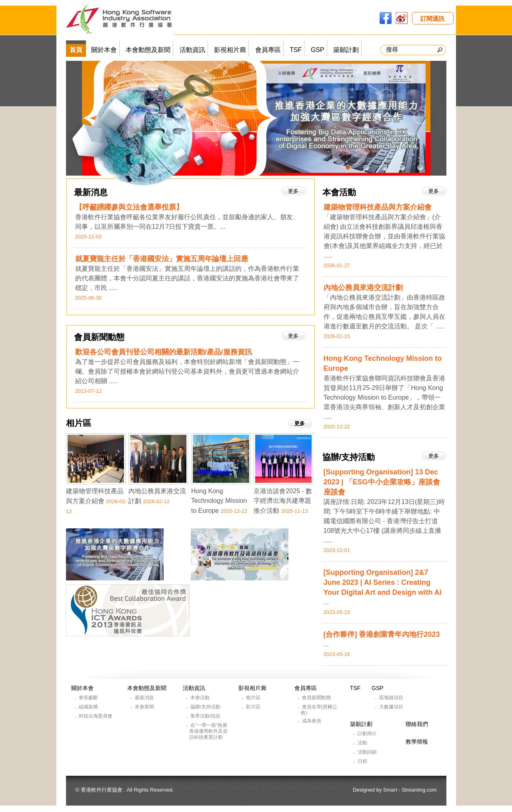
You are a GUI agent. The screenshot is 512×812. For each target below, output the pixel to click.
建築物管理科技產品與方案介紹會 (378, 207)
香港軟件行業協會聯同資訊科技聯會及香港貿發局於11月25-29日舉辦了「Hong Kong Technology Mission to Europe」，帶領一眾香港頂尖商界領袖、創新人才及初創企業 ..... (384, 397)
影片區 (254, 707)
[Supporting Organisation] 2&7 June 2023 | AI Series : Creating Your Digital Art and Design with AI (383, 582)
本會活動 (339, 192)
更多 (434, 191)
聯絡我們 (417, 724)
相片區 (79, 423)
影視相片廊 (230, 50)
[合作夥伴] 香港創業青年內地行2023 (382, 634)
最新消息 (91, 192)
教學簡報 (417, 742)
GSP (318, 50)
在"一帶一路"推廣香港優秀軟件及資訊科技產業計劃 (208, 731)
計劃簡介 (368, 734)
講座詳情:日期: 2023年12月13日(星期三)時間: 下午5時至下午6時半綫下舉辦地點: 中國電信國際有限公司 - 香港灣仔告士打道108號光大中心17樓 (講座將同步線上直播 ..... (384, 521)
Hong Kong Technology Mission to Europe (219, 501)
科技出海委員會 (96, 716)
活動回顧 (368, 752)
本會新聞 (145, 707)
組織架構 (89, 707)
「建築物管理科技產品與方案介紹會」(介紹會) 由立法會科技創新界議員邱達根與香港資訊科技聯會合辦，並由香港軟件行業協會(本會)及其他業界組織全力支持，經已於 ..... (384, 236)
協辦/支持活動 (349, 457)
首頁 (76, 50)
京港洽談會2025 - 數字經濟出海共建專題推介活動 (283, 501)
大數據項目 (392, 707)
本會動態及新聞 (148, 50)
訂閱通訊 (432, 19)
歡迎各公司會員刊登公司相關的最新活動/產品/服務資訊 (164, 352)
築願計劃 (346, 50)
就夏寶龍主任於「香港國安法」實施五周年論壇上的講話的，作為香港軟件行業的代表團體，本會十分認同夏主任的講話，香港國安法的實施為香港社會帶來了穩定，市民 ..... (187, 278)
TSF (296, 50)
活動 (363, 743)
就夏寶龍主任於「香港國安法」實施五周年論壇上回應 (162, 259)
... (326, 602)
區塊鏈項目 (392, 698)
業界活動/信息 (206, 716)
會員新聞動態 (99, 337)
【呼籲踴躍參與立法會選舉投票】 (129, 207)
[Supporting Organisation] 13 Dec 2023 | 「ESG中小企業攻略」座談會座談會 (382, 482)
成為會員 (312, 721)
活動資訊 (192, 50)
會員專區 (268, 50)
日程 (363, 761)
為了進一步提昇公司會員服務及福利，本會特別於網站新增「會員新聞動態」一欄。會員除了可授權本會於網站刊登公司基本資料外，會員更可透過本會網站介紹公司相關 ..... (187, 371)
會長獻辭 (89, 698)
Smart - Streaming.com (410, 790)
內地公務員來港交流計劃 (363, 288)
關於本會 (104, 50)
